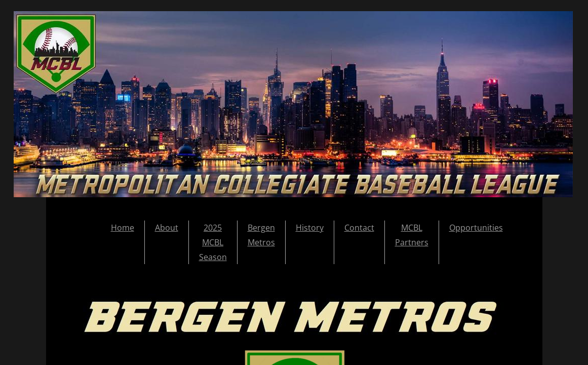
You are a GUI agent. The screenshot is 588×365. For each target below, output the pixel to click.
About (167, 228)
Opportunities (476, 228)
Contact (359, 228)
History (310, 228)
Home (123, 228)
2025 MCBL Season (213, 242)
